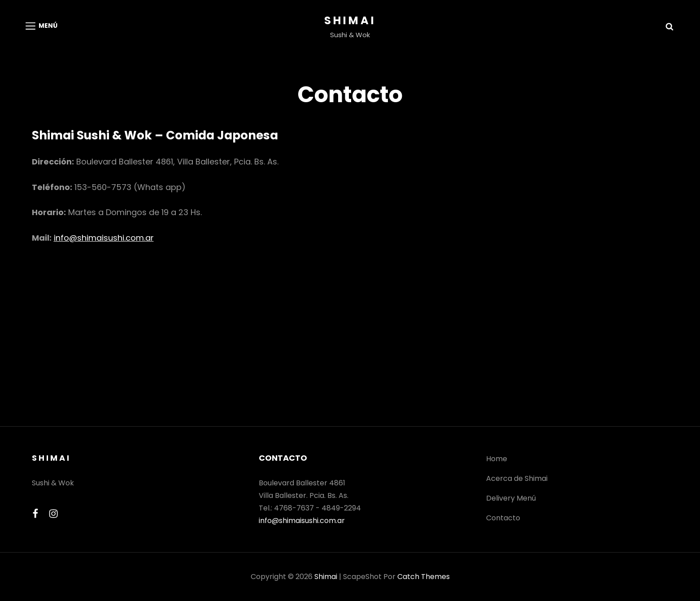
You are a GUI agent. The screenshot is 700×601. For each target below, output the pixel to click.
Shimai (350, 20)
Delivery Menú (511, 498)
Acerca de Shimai (517, 478)
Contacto (503, 518)
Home (497, 459)
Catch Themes (424, 577)
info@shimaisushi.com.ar (104, 238)
